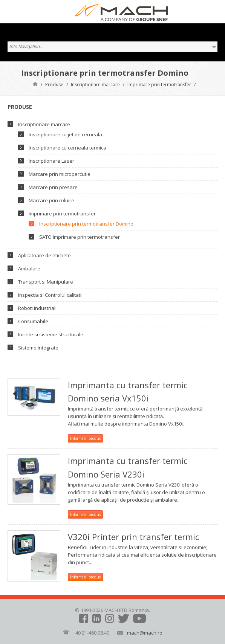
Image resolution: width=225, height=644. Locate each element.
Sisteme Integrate (38, 348)
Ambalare (29, 269)
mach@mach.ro (145, 633)
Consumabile (33, 321)
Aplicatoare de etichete (44, 255)
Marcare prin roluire (51, 200)
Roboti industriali (37, 308)
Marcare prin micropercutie (60, 174)
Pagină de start (35, 84)
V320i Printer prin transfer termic (133, 537)
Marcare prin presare (53, 187)
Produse (54, 85)
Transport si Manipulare (46, 282)
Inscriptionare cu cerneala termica (67, 148)
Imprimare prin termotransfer (159, 85)
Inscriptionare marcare (95, 85)
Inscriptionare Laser (51, 161)
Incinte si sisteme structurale (51, 334)
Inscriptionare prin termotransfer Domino (86, 224)
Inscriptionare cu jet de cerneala (65, 134)
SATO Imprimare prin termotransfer (80, 237)
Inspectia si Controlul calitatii (50, 295)
